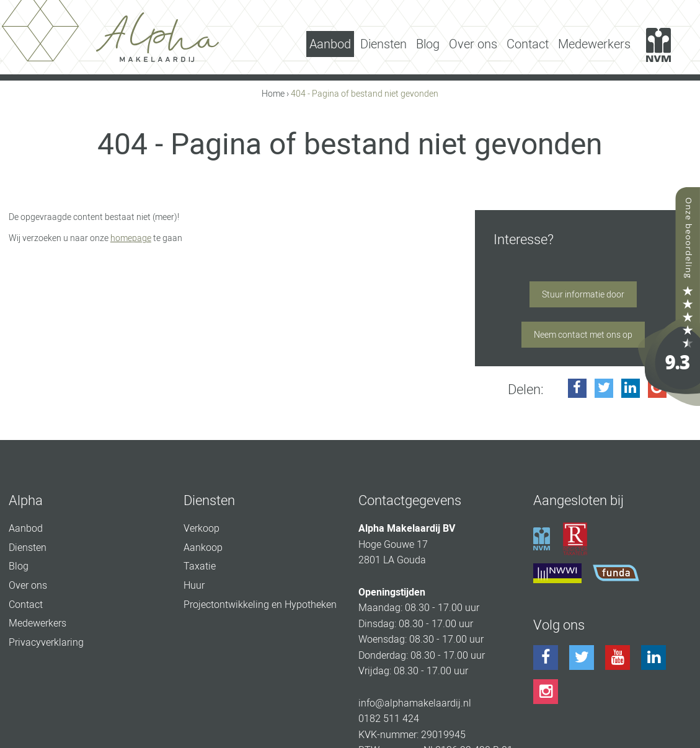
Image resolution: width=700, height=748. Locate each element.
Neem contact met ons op (583, 335)
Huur (194, 585)
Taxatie (200, 566)
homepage (131, 238)
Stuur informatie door (583, 294)
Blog (428, 44)
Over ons (473, 44)
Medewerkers (594, 44)
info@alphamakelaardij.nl (415, 703)
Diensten (383, 44)
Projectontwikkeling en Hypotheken (260, 605)
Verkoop (202, 528)
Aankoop (203, 548)
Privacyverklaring (46, 642)
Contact (528, 44)
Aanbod (330, 44)
